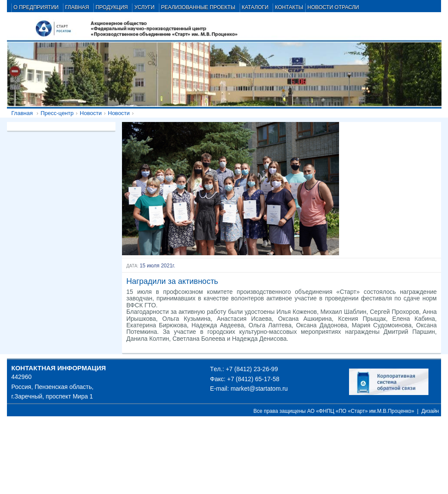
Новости (91, 113)
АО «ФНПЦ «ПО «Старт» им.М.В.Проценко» (361, 411)
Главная (22, 113)
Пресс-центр (57, 113)
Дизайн (430, 411)
